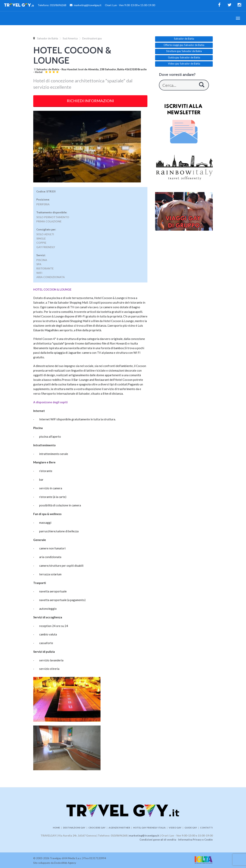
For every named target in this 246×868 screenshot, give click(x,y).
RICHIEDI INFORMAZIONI (90, 101)
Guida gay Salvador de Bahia (184, 57)
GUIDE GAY (191, 828)
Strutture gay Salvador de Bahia (184, 51)
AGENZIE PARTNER (119, 828)
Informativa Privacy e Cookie (195, 840)
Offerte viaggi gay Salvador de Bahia (184, 45)
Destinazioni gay (92, 38)
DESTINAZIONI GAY (74, 828)
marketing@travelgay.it (144, 835)
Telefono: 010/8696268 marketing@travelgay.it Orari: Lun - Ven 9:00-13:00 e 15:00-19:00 (79, 6)
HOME (56, 828)
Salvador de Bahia (48, 38)
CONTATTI (206, 828)
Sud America (70, 38)
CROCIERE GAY (97, 828)
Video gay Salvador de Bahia (184, 64)
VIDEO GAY (175, 828)
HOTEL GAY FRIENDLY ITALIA (149, 828)
